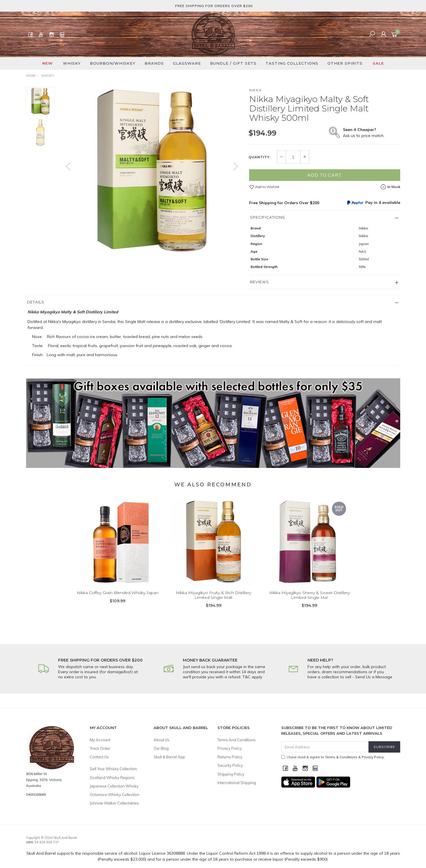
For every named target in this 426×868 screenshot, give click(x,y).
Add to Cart (325, 175)
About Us (162, 740)
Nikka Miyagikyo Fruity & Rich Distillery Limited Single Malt (214, 603)
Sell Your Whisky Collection (113, 769)
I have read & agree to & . (333, 757)
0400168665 (36, 794)
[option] (152, 172)
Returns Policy (230, 757)
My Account (100, 740)
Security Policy (230, 765)
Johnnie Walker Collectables (114, 803)
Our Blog (161, 748)
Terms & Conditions (341, 757)
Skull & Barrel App (169, 757)
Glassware (187, 63)
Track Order (100, 748)
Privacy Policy (230, 748)
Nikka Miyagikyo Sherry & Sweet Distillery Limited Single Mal (310, 603)
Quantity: (260, 157)
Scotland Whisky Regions (112, 778)
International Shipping (237, 783)
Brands (154, 63)
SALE (378, 63)
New (47, 63)
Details (36, 302)
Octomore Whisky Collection (115, 795)
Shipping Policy (231, 774)
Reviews (259, 282)
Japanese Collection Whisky (114, 786)
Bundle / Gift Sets (233, 63)
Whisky (72, 63)
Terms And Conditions (237, 740)
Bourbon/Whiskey (113, 63)
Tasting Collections (292, 63)
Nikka (256, 90)
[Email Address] (325, 747)
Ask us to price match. (364, 133)
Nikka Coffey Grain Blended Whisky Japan (118, 601)
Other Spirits (345, 63)
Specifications (268, 217)
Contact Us (99, 757)
